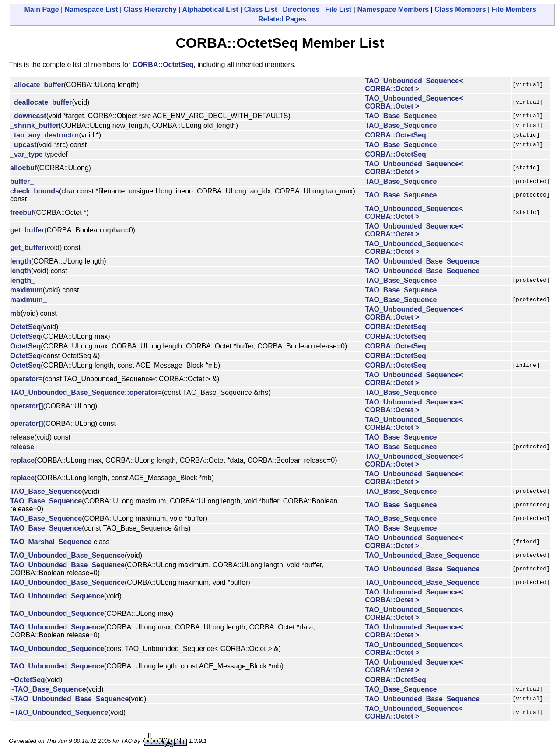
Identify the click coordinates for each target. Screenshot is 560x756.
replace (22, 460)
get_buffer (27, 230)
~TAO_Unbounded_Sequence (59, 712)
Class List (261, 9)
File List (338, 9)
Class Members (460, 9)
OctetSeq (25, 327)
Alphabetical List (210, 9)
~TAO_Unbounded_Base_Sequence (69, 699)
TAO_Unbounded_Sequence (57, 596)
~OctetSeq (28, 680)
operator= (26, 379)
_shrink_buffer (34, 125)
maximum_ (28, 300)
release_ (24, 447)
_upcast (23, 145)
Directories (301, 9)
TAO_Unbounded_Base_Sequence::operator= (86, 392)
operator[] (27, 406)
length (21, 261)
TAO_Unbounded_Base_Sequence (422, 261)
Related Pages (282, 19)
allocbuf (23, 168)
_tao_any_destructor (44, 135)
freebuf (22, 213)
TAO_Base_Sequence (401, 116)
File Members (514, 9)
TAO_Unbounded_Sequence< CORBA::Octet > (414, 85)
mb (15, 313)
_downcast (28, 116)
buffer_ (22, 181)
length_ (23, 280)
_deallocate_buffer (41, 102)
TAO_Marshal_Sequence (51, 542)
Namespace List (91, 9)
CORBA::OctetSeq (163, 65)
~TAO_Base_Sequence (48, 689)
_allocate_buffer (37, 85)
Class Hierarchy (150, 9)
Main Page (42, 9)
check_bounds (35, 191)
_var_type (26, 154)
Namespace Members (393, 9)
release (22, 437)
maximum (26, 290)
